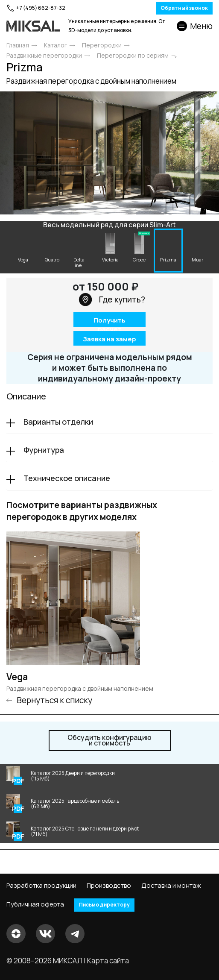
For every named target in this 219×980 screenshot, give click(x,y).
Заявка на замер (109, 339)
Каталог (55, 45)
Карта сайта (108, 961)
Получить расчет (109, 321)
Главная (18, 45)
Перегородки (102, 45)
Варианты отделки (58, 422)
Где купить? (112, 299)
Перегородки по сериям (133, 56)
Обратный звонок (184, 8)
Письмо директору (104, 905)
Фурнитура (44, 450)
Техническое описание (67, 478)
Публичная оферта (35, 904)
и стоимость (109, 740)
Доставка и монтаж (171, 886)
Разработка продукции (41, 886)
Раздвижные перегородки (44, 56)
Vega (17, 677)
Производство (109, 886)
